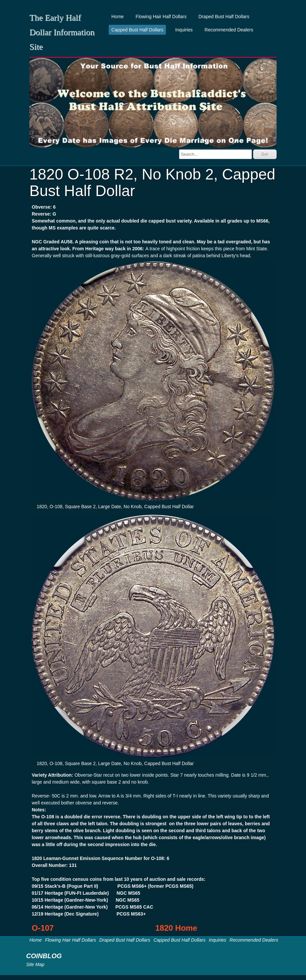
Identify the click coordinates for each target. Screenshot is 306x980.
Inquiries (184, 30)
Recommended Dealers (229, 30)
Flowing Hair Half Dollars (161, 17)
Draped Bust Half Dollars (224, 17)
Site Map (35, 964)
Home (117, 17)
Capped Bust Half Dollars (137, 30)
